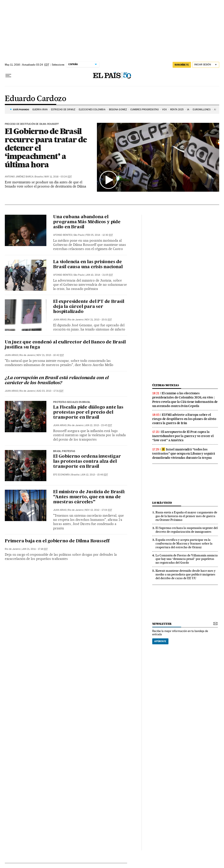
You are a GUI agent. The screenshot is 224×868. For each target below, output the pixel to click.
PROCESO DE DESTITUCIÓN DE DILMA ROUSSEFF (32, 124)
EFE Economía (61, 475)
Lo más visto (162, 503)
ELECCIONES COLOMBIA (92, 110)
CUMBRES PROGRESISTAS (144, 110)
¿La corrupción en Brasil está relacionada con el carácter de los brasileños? (57, 381)
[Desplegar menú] (8, 76)
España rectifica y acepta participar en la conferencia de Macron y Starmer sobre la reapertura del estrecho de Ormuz (184, 543)
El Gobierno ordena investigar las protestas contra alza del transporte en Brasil (87, 462)
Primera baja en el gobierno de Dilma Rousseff (57, 541)
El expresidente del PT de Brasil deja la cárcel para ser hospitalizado (89, 307)
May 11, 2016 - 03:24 (58, 177)
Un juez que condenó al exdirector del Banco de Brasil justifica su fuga (65, 345)
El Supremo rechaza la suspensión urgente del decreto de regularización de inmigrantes (187, 530)
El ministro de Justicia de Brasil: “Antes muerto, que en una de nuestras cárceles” (89, 497)
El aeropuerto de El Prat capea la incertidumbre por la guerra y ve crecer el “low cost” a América (183, 436)
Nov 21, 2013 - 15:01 (98, 320)
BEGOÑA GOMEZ (118, 110)
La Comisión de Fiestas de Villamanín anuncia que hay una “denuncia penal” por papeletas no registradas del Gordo (187, 559)
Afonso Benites (63, 235)
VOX (164, 110)
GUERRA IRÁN (40, 110)
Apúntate (160, 641)
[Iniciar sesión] (206, 65)
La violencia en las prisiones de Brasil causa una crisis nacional (88, 265)
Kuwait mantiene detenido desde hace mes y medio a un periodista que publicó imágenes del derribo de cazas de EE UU (185, 574)
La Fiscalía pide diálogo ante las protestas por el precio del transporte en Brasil (88, 413)
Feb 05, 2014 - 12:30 (99, 235)
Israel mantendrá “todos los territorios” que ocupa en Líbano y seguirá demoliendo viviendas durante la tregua (184, 454)
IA (188, 110)
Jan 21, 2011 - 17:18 (35, 549)
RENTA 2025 (177, 110)
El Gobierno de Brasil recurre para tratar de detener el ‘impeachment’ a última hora (46, 148)
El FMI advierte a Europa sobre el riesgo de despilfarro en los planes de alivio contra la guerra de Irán (184, 419)
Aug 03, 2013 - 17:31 (50, 391)
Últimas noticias (166, 385)
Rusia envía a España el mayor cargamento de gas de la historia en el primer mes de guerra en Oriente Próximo (186, 516)
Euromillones (201, 110)
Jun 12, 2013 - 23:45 (98, 425)
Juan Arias (60, 320)
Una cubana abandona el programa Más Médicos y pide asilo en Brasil (87, 222)
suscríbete (182, 65)
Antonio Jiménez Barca (19, 177)
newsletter (162, 624)
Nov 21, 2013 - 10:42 (50, 355)
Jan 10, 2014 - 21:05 (99, 275)
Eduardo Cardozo (35, 99)
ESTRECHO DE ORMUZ (63, 110)
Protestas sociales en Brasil (72, 402)
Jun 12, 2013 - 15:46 (94, 475)
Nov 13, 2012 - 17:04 (98, 510)
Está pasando (21, 109)
